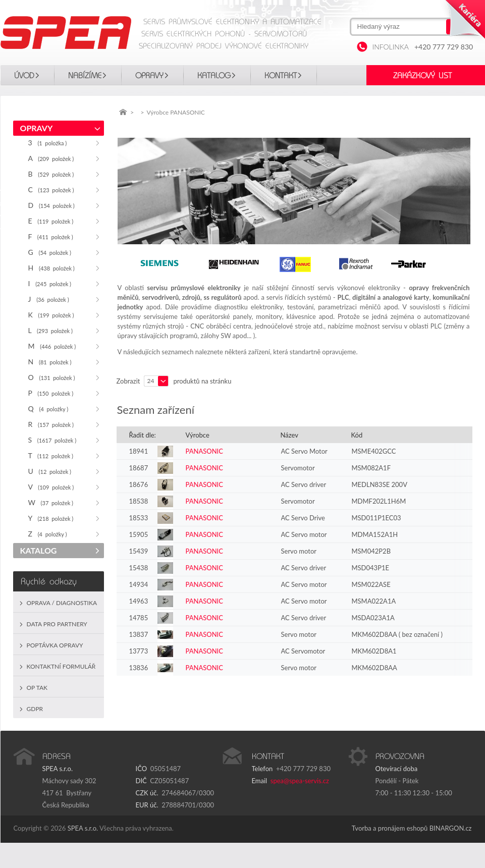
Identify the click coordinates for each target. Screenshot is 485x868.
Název (289, 435)
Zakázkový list (422, 76)
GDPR (35, 709)
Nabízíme (85, 76)
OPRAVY (149, 76)
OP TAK (37, 688)
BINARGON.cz (451, 828)
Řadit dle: (143, 435)
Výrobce (198, 435)
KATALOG (214, 76)
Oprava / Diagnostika (62, 603)
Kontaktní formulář (61, 666)
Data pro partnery (57, 624)
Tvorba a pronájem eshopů (390, 828)
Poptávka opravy (55, 645)
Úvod (24, 76)
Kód (357, 435)
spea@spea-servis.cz (300, 781)
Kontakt (281, 76)
